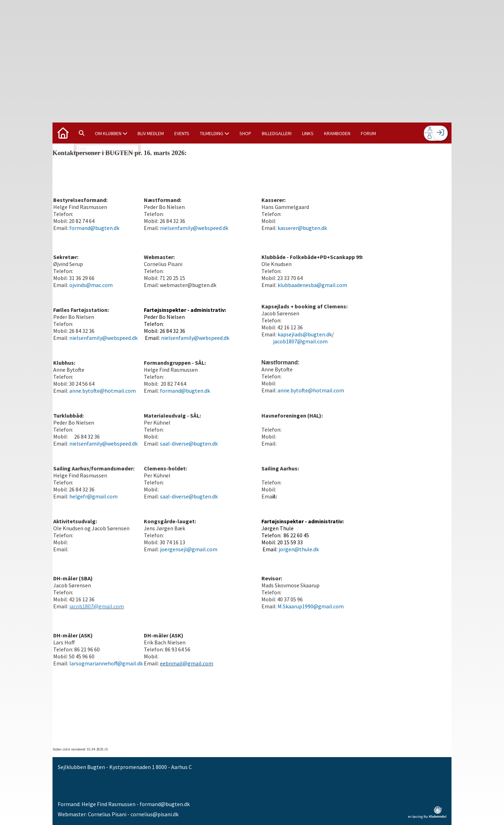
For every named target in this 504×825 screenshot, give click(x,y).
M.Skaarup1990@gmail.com (311, 606)
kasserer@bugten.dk (302, 228)
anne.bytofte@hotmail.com (103, 391)
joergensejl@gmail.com (189, 549)
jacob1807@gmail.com (300, 341)
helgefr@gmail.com (93, 496)
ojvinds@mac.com (91, 285)
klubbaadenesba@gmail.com (312, 285)
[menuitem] (63, 133)
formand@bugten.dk (94, 228)
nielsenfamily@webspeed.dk (194, 228)
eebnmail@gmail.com (187, 663)
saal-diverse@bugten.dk (189, 443)
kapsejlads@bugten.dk (305, 334)
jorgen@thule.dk (299, 549)
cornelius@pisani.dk (155, 814)
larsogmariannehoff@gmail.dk (106, 663)
